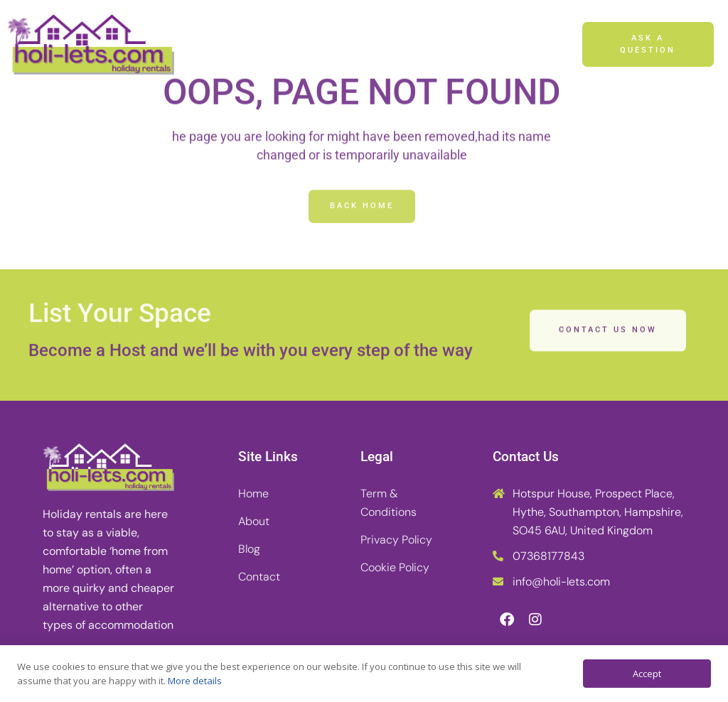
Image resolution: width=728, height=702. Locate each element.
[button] (553, 45)
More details (195, 681)
